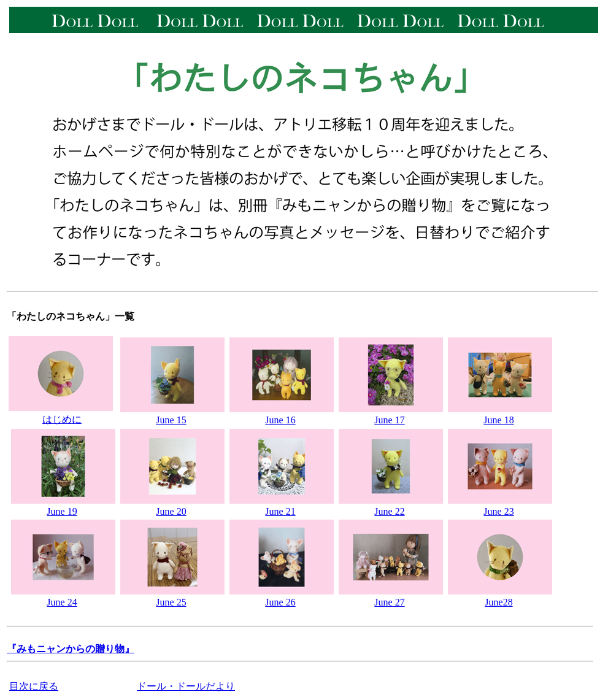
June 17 (389, 420)
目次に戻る (34, 686)
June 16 (280, 420)
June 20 (171, 511)
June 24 (62, 602)
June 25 (171, 602)
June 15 (171, 420)
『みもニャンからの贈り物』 (71, 649)
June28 (498, 602)
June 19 (62, 511)
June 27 (389, 602)
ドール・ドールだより (186, 686)
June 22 (389, 511)
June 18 (498, 420)
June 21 (280, 511)
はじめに (62, 419)
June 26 (280, 602)
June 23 (498, 511)
